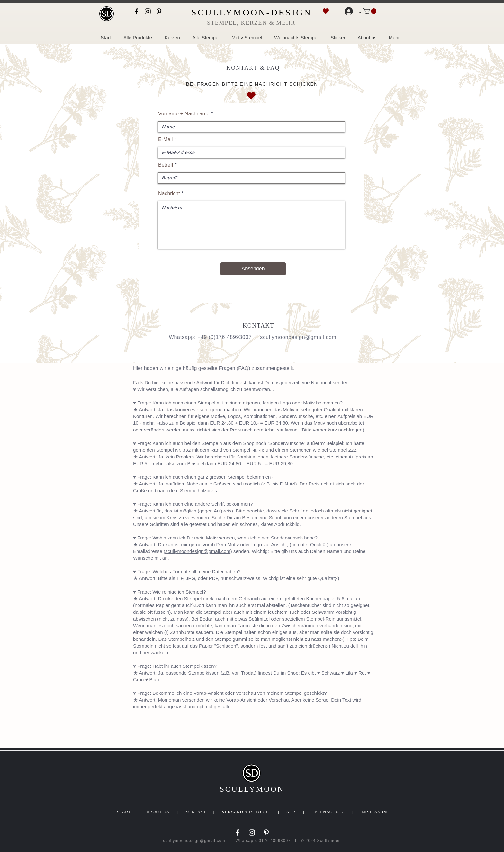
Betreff (166, 165)
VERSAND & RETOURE (247, 812)
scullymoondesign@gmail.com (298, 337)
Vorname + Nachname (184, 114)
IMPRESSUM (374, 812)
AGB (291, 812)
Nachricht (169, 194)
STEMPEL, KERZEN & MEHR (251, 23)
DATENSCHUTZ (328, 812)
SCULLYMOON (252, 789)
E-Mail (165, 140)
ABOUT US (158, 812)
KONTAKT (196, 812)
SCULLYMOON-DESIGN (252, 12)
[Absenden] (253, 269)
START (124, 812)
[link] (370, 11)
